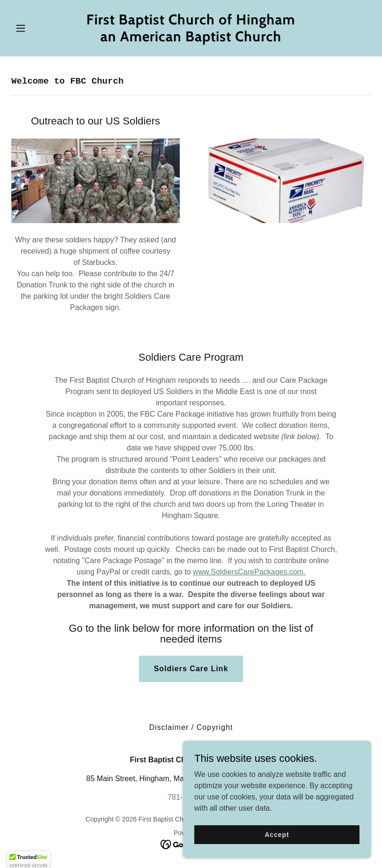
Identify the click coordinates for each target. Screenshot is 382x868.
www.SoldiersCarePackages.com (248, 572)
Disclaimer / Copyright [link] (191, 727)
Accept (277, 847)
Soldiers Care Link (191, 669)
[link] (191, 39)
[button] (38, 28)
